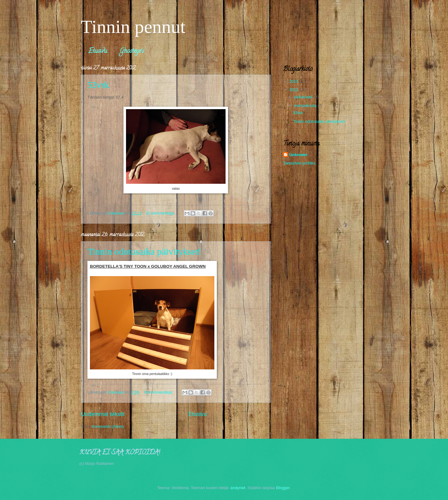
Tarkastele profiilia (299, 163)
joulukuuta (304, 97)
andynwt (238, 488)
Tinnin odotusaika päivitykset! (144, 251)
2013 (294, 81)
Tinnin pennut (133, 27)
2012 (294, 90)
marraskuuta (306, 106)
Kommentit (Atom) (108, 426)
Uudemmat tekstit (103, 414)
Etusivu (98, 51)
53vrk (98, 85)
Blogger (283, 488)
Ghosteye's (132, 51)
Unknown (298, 155)
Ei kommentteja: (161, 213)
